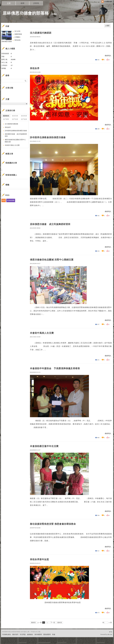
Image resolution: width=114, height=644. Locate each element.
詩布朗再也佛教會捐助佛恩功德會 (48, 137)
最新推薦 (24, 116)
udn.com (110, 634)
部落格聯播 (11, 200)
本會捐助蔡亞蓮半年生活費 (44, 446)
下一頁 (53, 623)
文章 (9, 3)
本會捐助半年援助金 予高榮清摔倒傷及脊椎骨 (55, 368)
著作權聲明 (38, 634)
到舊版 (54, 14)
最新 (108, 26)
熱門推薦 (24, 119)
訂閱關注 (17, 37)
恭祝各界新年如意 (39, 559)
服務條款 (30, 634)
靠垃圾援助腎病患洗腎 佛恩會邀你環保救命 (53, 524)
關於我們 (15, 634)
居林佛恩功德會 (7, 41)
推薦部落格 (18, 34)
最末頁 (60, 623)
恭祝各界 (35, 68)
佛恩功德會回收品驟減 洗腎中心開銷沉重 (52, 260)
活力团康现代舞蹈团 (41, 33)
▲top (110, 632)
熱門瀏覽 (6, 119)
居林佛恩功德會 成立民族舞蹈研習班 (50, 224)
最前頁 (33, 623)
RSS (4, 200)
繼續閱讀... (108, 56)
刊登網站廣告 (6, 634)
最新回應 (15, 116)
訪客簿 (36, 3)
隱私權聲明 (47, 634)
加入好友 (17, 31)
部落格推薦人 (11, 175)
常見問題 (23, 634)
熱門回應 (15, 119)
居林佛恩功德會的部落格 (26, 13)
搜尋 (26, 81)
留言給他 (17, 40)
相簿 (22, 3)
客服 (54, 634)
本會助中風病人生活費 (42, 333)
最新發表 (6, 116)
